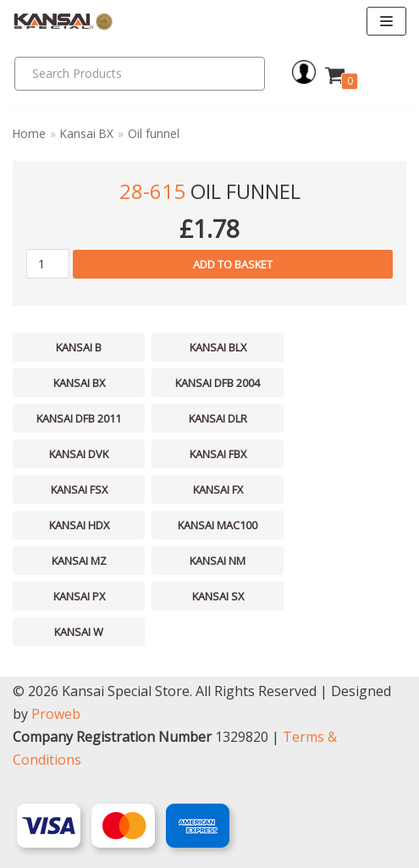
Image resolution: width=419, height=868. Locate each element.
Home (29, 133)
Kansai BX (87, 133)
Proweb (56, 714)
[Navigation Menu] (386, 21)
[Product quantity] (48, 264)
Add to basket (233, 264)
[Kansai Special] (63, 22)
